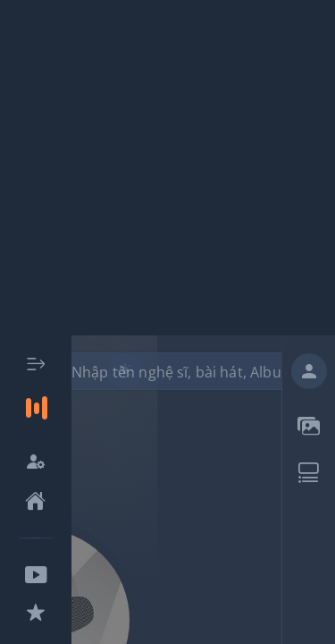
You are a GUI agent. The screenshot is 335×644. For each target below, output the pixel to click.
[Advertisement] (167, 168)
